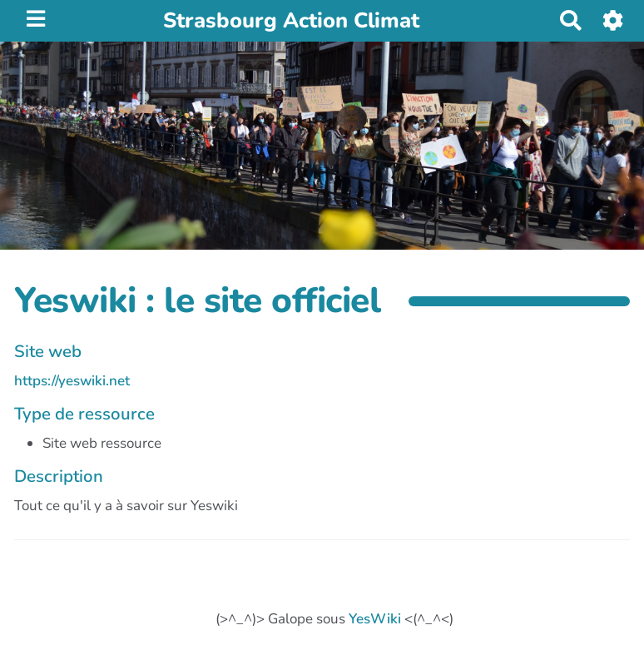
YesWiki (375, 619)
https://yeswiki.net (72, 381)
